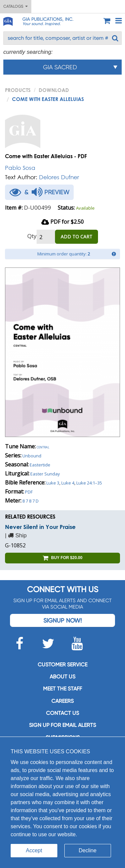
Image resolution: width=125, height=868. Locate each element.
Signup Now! (62, 620)
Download (54, 90)
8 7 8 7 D (30, 501)
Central (43, 447)
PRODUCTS (18, 90)
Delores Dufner (59, 177)
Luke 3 (53, 483)
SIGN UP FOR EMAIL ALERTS (62, 725)
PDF (29, 492)
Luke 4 (68, 483)
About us (62, 677)
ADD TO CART (76, 237)
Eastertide (40, 465)
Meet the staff (62, 689)
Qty (32, 236)
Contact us (62, 713)
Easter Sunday (45, 474)
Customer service (62, 665)
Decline (87, 850)
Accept (34, 850)
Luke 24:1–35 (89, 483)
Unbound (32, 456)
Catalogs (15, 6)
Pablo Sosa (20, 168)
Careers (62, 701)
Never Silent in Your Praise (40, 527)
